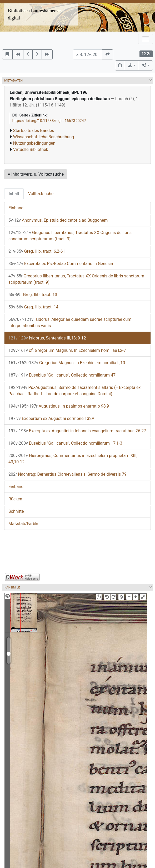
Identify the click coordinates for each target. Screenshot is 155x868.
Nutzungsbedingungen (34, 143)
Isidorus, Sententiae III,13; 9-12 (47, 338)
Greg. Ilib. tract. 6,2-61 (37, 251)
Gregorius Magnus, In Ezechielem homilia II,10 (67, 363)
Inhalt (14, 194)
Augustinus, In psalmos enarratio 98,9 (59, 406)
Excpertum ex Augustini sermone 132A (51, 418)
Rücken (15, 499)
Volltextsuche (41, 194)
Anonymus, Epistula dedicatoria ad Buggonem (58, 220)
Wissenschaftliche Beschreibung (44, 137)
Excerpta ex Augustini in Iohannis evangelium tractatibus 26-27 (77, 431)
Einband (16, 208)
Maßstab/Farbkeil (25, 524)
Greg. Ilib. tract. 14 (33, 307)
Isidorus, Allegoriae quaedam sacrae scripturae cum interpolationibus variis (70, 323)
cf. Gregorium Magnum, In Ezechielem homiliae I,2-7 (67, 350)
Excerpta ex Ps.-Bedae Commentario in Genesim (61, 264)
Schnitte (16, 511)
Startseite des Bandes (34, 131)
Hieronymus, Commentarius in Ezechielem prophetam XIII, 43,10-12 (73, 459)
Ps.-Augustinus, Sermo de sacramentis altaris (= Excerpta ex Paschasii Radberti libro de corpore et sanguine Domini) (75, 391)
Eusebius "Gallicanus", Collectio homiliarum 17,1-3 (65, 443)
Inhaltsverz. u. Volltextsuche (36, 174)
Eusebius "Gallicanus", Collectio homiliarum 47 (62, 375)
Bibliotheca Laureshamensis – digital (36, 14)
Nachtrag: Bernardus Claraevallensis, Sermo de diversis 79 (67, 474)
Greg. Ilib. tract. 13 (33, 295)
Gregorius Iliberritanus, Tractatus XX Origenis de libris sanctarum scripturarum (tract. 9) (76, 279)
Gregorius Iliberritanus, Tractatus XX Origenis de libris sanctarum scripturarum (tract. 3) (70, 236)
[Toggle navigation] (146, 39)
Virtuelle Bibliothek (31, 149)
